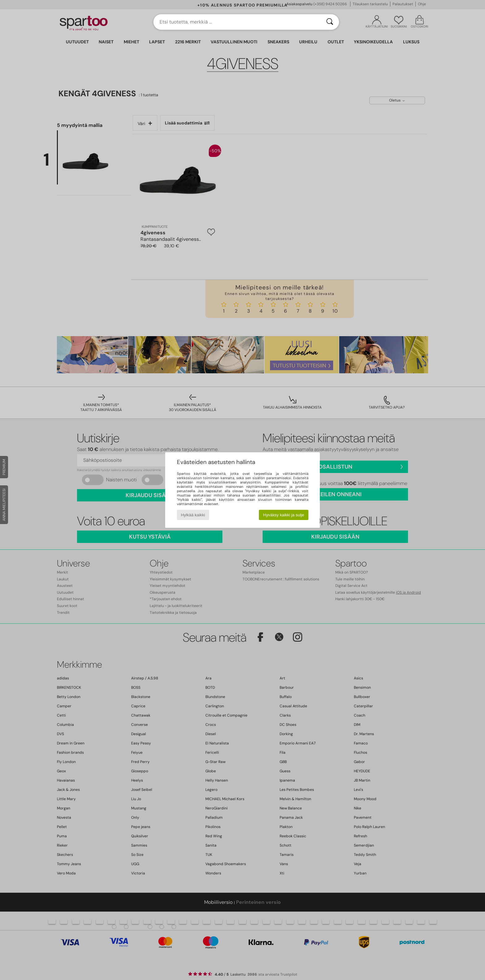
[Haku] (330, 22)
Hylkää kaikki (193, 515)
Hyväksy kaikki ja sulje (284, 515)
